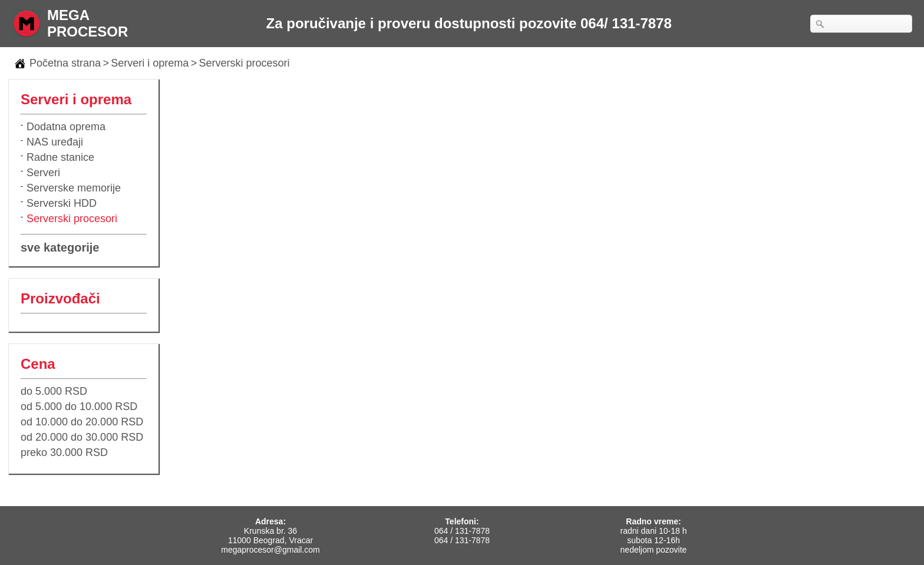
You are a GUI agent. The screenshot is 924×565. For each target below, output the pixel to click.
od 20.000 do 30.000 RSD (82, 437)
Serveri (43, 173)
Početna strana (65, 63)
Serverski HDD (62, 203)
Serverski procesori (245, 63)
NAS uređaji (55, 142)
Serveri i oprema (150, 63)
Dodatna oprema (66, 127)
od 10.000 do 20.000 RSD (82, 422)
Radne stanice (60, 157)
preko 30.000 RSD (64, 452)
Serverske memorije (74, 188)
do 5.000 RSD (54, 391)
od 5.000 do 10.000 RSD (79, 407)
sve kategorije (60, 247)
